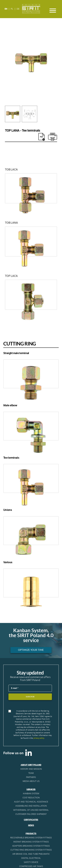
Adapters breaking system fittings (31, 846)
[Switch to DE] (18, 9)
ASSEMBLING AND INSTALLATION (31, 806)
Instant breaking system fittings (31, 842)
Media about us (31, 781)
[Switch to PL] (12, 9)
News (31, 825)
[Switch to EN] (6, 9)
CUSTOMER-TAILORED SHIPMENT (31, 814)
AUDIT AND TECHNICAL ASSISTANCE (31, 802)
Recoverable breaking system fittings (31, 838)
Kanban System (31, 794)
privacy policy (39, 738)
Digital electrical (31, 858)
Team (31, 773)
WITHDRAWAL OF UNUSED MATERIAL (31, 810)
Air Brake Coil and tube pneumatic (31, 854)
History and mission (31, 769)
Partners (31, 777)
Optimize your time (31, 650)
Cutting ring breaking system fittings (31, 850)
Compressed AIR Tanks (31, 866)
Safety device (31, 862)
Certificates (31, 820)
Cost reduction (31, 798)
